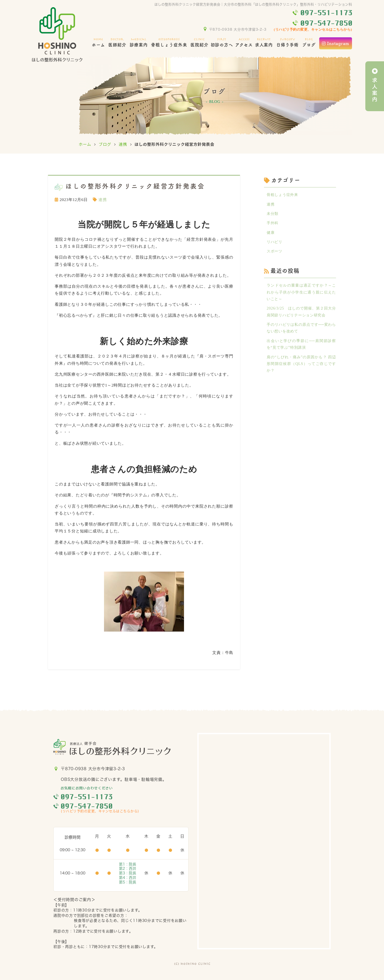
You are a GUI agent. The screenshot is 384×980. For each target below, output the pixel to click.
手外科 (273, 224)
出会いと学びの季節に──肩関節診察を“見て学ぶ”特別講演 (301, 348)
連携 (123, 144)
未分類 (273, 214)
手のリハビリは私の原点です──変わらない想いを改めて (301, 331)
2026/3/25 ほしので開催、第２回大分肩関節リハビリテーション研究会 (301, 315)
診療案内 (139, 42)
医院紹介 (199, 42)
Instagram (336, 43)
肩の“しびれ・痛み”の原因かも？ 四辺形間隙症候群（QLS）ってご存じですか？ (301, 368)
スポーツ (275, 253)
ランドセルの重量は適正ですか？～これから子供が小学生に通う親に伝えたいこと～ (301, 294)
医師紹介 (117, 42)
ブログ (309, 42)
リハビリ (275, 243)
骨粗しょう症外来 (169, 42)
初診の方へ (222, 42)
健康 (271, 234)
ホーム (98, 42)
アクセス (244, 42)
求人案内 (264, 42)
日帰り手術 (288, 42)
